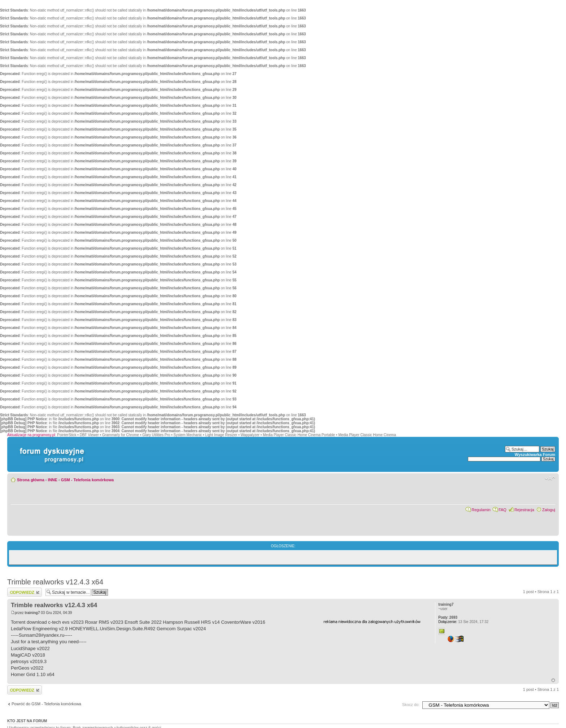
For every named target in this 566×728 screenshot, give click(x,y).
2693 (448, 617)
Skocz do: (411, 705)
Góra (553, 680)
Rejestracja (524, 510)
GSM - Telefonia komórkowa (88, 480)
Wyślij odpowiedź (25, 592)
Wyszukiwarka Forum (535, 455)
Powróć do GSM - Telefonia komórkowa (46, 704)
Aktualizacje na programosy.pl (31, 435)
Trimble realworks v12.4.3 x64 (55, 582)
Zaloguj (549, 510)
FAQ (502, 510)
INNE (53, 480)
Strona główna (31, 480)
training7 (32, 613)
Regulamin (481, 510)
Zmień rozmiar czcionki (550, 478)
